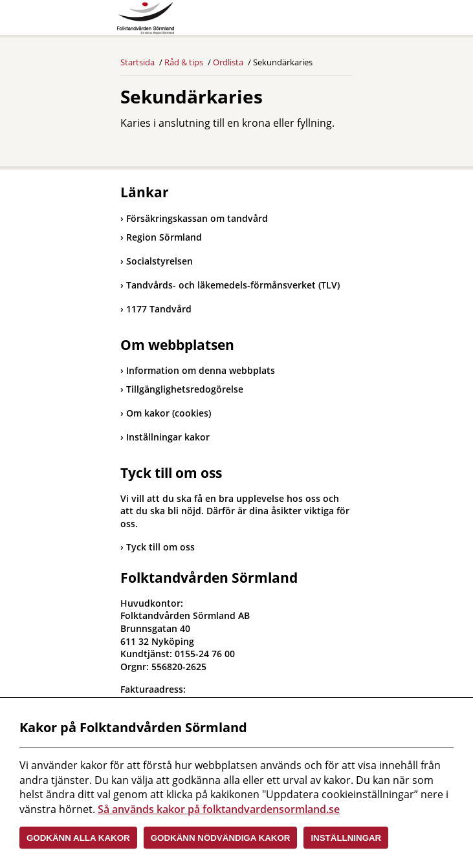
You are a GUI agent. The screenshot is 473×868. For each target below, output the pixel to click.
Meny (344, 21)
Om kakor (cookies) (169, 413)
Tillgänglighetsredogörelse (185, 389)
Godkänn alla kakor (78, 838)
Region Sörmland (161, 237)
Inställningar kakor (168, 437)
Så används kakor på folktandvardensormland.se (219, 809)
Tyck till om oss (160, 547)
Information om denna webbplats (201, 370)
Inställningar (346, 838)
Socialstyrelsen (157, 261)
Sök (311, 21)
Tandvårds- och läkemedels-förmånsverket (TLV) (230, 285)
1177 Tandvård (156, 309)
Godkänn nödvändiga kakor (221, 838)
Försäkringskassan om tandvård (194, 218)
